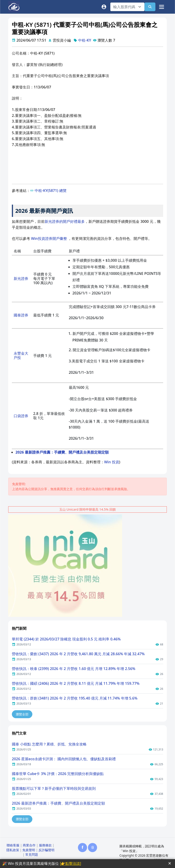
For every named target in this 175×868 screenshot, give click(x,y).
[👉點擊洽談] (71, 864)
